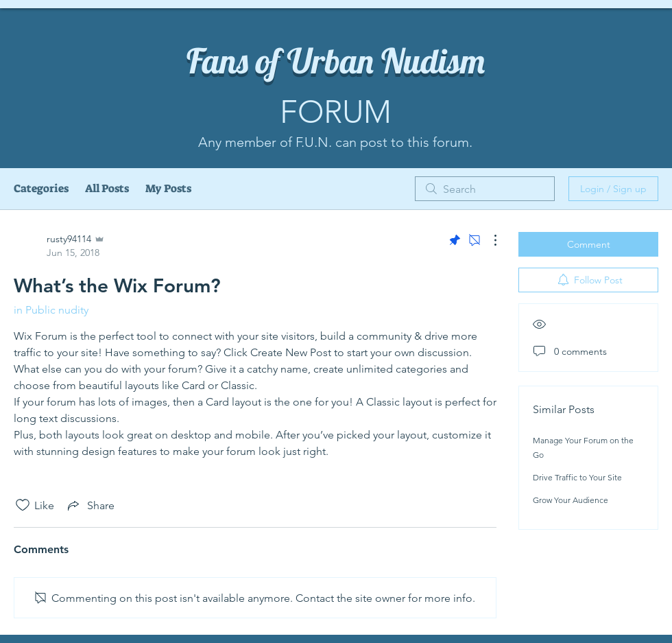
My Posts (168, 188)
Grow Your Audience (571, 500)
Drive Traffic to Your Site (577, 477)
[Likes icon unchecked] (23, 505)
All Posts (107, 188)
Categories (41, 188)
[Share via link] (90, 505)
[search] (485, 189)
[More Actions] (488, 240)
